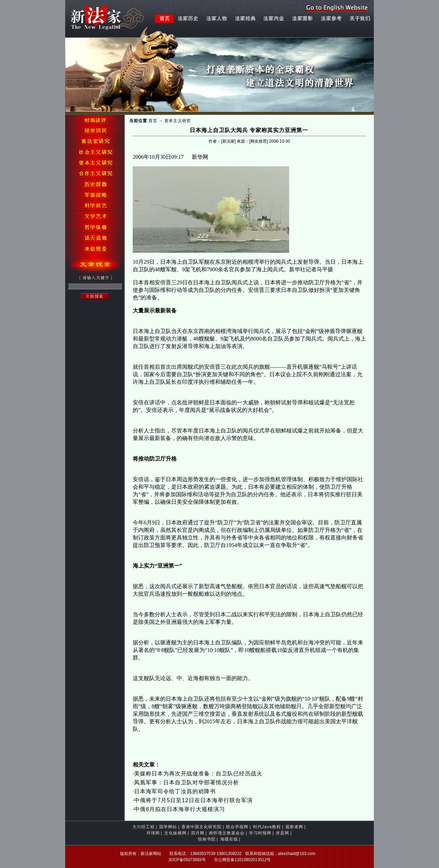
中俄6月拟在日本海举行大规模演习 (180, 809)
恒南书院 (207, 839)
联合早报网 (237, 827)
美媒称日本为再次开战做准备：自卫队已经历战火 (198, 774)
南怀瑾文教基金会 (227, 833)
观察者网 (294, 827)
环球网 (153, 833)
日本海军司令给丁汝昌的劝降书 (175, 791)
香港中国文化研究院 (201, 827)
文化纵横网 (175, 833)
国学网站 (168, 827)
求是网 (282, 833)
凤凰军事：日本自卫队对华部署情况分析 (187, 782)
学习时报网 (260, 833)
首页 (153, 121)
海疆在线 (229, 839)
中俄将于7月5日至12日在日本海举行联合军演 (193, 800)
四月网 (198, 833)
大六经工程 (144, 827)
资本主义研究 (178, 121)
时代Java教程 (267, 827)
